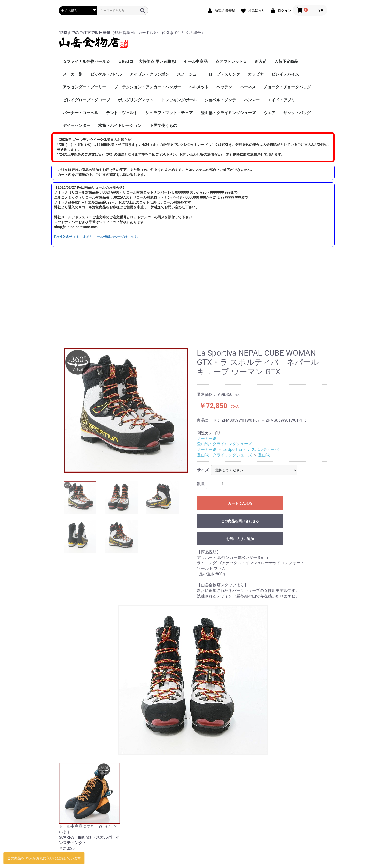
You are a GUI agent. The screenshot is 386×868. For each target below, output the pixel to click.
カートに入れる (240, 503)
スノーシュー (189, 74)
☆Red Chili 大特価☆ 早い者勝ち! (147, 61)
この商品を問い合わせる (240, 521)
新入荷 (261, 61)
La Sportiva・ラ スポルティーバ (251, 450)
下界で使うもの (163, 126)
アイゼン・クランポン (149, 74)
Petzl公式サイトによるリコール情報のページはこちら (96, 237)
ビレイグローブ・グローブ (86, 100)
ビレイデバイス (285, 74)
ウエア (270, 113)
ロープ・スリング (224, 74)
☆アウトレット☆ (231, 61)
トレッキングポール (179, 100)
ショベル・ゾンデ (220, 100)
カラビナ (256, 74)
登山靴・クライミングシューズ (228, 113)
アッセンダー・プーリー (84, 87)
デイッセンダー (77, 126)
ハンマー (252, 100)
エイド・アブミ (281, 100)
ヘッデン (224, 87)
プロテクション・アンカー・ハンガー (147, 87)
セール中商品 (196, 61)
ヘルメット (199, 87)
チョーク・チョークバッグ (287, 87)
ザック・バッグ (297, 113)
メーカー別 (73, 74)
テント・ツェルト (122, 113)
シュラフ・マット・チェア (169, 113)
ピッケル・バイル (106, 74)
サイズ (203, 470)
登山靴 (264, 455)
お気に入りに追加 (240, 539)
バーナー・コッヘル (80, 113)
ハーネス (248, 87)
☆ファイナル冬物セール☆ (86, 61)
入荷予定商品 (286, 61)
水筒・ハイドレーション (120, 126)
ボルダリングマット (136, 100)
